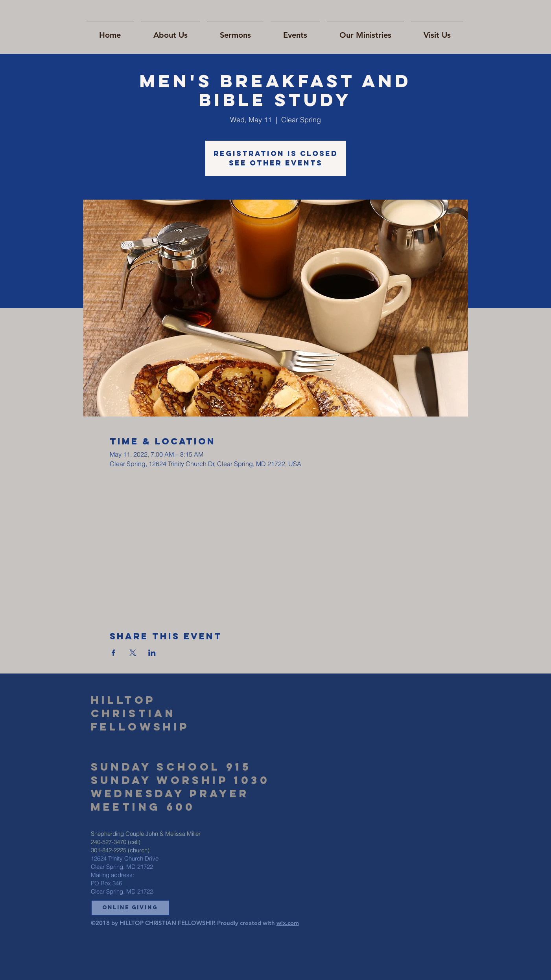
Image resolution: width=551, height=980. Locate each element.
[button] (130, 908)
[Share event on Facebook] (113, 653)
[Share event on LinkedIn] (152, 653)
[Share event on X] (133, 653)
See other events (276, 163)
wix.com (288, 923)
